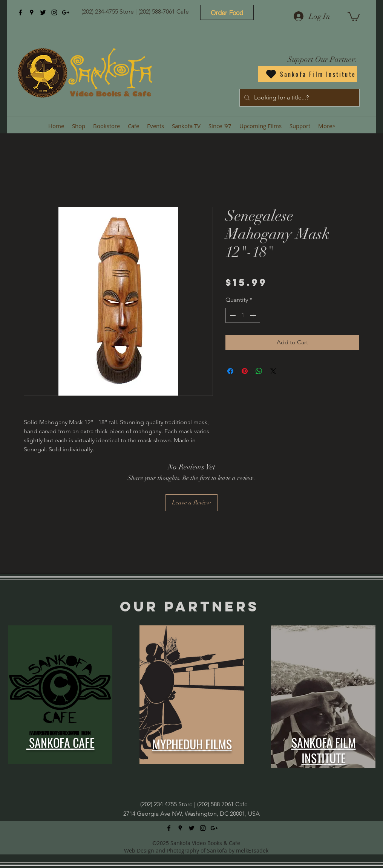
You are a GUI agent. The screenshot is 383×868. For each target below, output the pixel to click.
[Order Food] (227, 12)
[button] (354, 16)
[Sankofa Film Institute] (307, 74)
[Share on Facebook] (230, 371)
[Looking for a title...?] (299, 98)
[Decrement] (232, 315)
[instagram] (54, 12)
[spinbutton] (243, 315)
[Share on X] (273, 371)
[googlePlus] (66, 12)
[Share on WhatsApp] (259, 371)
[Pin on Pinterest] (245, 371)
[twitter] (43, 12)
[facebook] (20, 12)
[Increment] (254, 315)
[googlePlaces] (32, 12)
